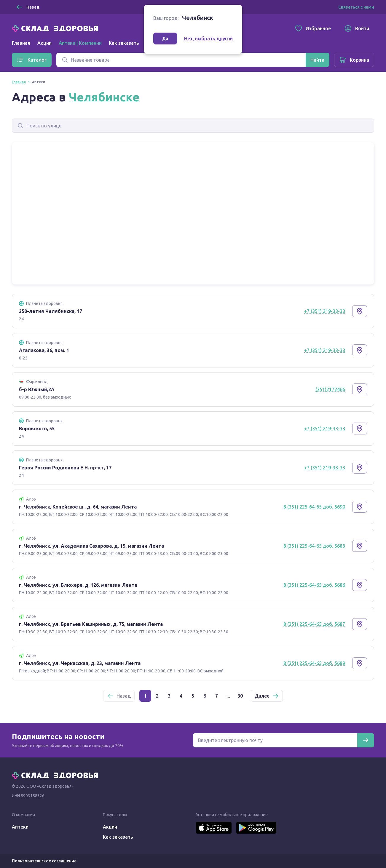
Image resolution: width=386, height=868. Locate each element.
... (228, 696)
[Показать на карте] (360, 311)
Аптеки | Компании (80, 43)
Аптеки (20, 827)
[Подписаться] (366, 740)
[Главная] (56, 28)
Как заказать (124, 43)
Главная (21, 43)
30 (240, 696)
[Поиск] (181, 60)
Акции (44, 43)
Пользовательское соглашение (44, 861)
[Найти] (317, 60)
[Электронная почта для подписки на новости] (275, 740)
